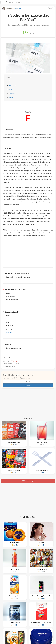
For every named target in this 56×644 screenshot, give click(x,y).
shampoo (9, 332)
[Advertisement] (28, 251)
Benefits (11, 98)
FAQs (10, 89)
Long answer (12, 85)
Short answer (12, 81)
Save (51, 9)
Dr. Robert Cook (16, 9)
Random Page (28, 481)
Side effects (12, 93)
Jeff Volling (13, 361)
